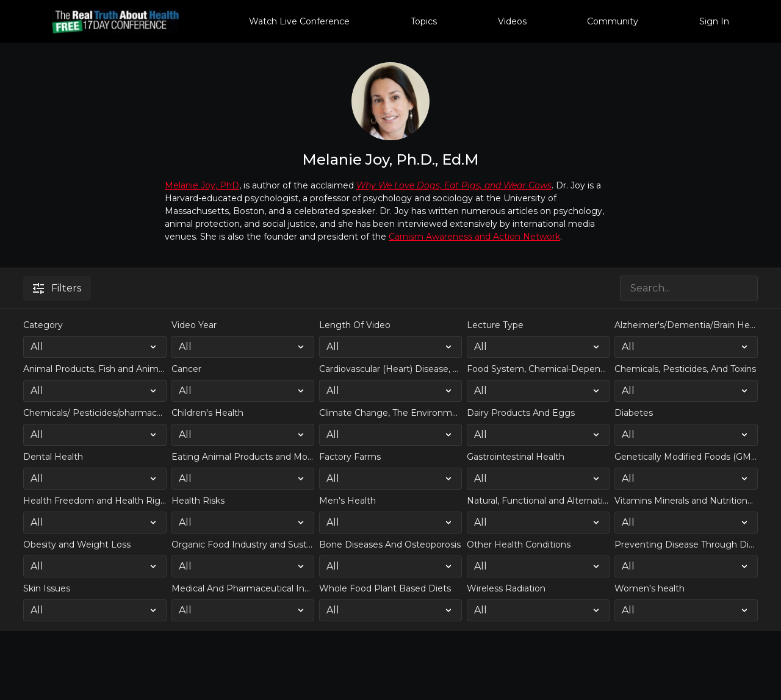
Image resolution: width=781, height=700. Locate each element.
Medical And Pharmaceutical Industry (243, 588)
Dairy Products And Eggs (521, 413)
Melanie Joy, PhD (202, 185)
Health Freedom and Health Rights (95, 501)
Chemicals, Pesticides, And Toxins (685, 369)
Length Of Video (355, 325)
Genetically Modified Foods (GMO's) (686, 457)
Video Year (194, 325)
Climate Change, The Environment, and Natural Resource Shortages (390, 413)
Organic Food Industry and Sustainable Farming (243, 545)
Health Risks (198, 501)
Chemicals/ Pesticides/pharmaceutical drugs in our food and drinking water (95, 413)
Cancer (186, 369)
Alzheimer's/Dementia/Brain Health (686, 325)
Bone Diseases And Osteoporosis (390, 545)
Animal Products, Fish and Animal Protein (95, 369)
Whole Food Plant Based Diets (385, 588)
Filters (57, 288)
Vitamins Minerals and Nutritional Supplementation (686, 501)
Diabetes (634, 413)
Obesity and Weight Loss (77, 545)
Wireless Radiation (506, 588)
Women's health (650, 588)
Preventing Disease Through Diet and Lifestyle (686, 545)
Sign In (714, 21)
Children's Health (207, 413)
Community (613, 21)
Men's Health (347, 501)
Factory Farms (350, 457)
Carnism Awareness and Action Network (474, 237)
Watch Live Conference (299, 21)
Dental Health (53, 457)
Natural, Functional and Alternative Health (538, 501)
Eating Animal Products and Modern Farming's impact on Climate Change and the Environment (243, 457)
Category (43, 325)
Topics (424, 21)
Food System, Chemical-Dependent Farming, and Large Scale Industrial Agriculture (538, 369)
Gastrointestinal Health (516, 457)
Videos (512, 21)
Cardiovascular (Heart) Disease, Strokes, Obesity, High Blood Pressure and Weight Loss (390, 369)
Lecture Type (495, 325)
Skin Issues (47, 588)
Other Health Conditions (519, 545)
